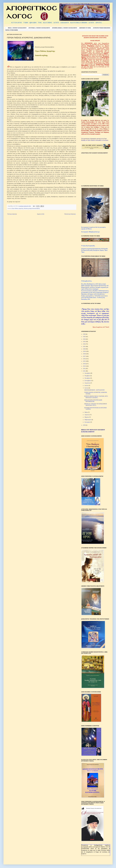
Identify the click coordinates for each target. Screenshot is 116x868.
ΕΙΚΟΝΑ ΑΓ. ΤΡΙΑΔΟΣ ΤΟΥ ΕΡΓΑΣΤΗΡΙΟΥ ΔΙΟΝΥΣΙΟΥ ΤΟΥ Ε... (96, 405)
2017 (85, 356)
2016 (85, 359)
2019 (85, 351)
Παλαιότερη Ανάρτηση (70, 214)
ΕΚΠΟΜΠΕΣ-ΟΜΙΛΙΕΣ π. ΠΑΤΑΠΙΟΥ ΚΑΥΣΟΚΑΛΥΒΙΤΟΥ (65, 28)
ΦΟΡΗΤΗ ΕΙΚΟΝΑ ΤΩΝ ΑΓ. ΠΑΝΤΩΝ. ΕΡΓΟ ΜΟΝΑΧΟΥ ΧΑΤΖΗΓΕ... (96, 397)
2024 (85, 339)
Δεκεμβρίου (88, 373)
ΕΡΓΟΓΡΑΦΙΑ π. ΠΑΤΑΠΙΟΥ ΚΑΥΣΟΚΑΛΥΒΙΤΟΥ (39, 28)
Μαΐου (86, 412)
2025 (85, 337)
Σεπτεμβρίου (88, 381)
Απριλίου (87, 415)
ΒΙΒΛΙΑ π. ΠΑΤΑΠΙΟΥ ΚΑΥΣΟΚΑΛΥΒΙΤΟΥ (17, 28)
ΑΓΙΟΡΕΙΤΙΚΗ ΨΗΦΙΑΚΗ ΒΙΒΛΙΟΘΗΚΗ (102, 28)
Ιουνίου (87, 388)
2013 (85, 366)
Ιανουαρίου (87, 422)
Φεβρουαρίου (88, 420)
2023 (85, 342)
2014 (85, 364)
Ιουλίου (87, 386)
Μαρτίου (87, 417)
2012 (85, 369)
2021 (85, 347)
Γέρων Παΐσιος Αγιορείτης (17, 208)
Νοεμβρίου (87, 376)
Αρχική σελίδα (41, 214)
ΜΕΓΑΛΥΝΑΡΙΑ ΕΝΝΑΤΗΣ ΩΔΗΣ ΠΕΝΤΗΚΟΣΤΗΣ (93, 401)
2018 (85, 354)
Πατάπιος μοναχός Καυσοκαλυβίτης (32, 208)
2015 (85, 361)
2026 (85, 334)
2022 (85, 344)
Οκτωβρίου (87, 378)
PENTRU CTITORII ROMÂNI (12, 30)
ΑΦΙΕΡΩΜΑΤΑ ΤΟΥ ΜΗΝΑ (85, 28)
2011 (85, 371)
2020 (85, 349)
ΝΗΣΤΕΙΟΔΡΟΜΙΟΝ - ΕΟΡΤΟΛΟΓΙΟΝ (94, 390)
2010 (85, 425)
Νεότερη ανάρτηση (12, 214)
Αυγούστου (87, 383)
